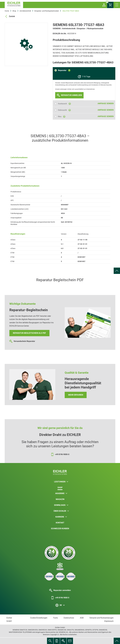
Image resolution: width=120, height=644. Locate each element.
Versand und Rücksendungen (101, 618)
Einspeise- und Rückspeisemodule (47, 11)
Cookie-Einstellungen (39, 618)
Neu (62, 117)
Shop (14, 11)
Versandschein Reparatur (22, 341)
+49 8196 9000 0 (60, 598)
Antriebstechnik (25, 11)
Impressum (109, 621)
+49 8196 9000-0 (60, 454)
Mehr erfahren (76, 395)
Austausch (64, 104)
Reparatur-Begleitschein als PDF (29, 333)
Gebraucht (64, 110)
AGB (82, 618)
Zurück (10, 16)
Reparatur (64, 70)
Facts (55, 618)
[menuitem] (117, 271)
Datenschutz (69, 618)
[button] (104, 5)
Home (7, 11)
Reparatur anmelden (60, 590)
